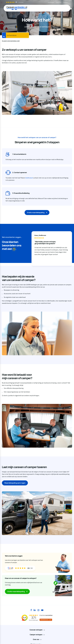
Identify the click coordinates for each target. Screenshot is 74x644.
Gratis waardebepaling (36, 213)
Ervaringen (51, 2)
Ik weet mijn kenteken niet (11, 41)
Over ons (59, 2)
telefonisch (29, 178)
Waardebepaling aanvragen (15, 483)
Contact (65, 2)
